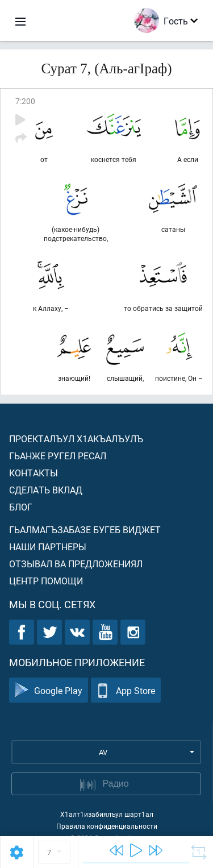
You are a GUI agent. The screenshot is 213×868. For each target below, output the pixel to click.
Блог (21, 507)
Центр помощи (46, 581)
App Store (126, 690)
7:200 (25, 101)
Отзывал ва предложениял (76, 564)
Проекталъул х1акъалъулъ (76, 439)
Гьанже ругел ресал (58, 456)
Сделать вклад (46, 490)
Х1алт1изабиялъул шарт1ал (107, 814)
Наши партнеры (48, 547)
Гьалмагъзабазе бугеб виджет (85, 529)
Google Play (49, 690)
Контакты (34, 473)
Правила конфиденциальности (107, 826)
